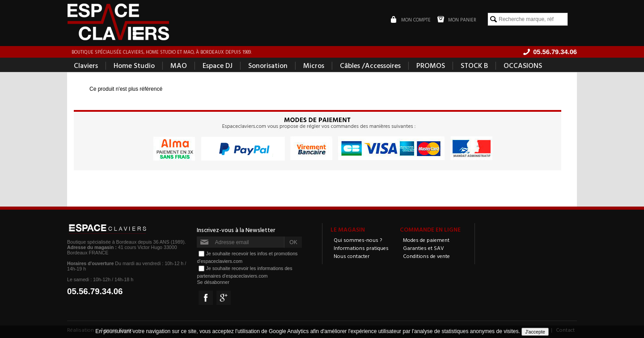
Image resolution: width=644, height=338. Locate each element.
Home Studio (134, 65)
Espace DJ (218, 65)
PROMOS (431, 65)
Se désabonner (213, 282)
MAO (179, 65)
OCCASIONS (523, 65)
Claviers (86, 65)
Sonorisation (268, 65)
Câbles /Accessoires (370, 65)
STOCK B (474, 65)
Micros (314, 65)
